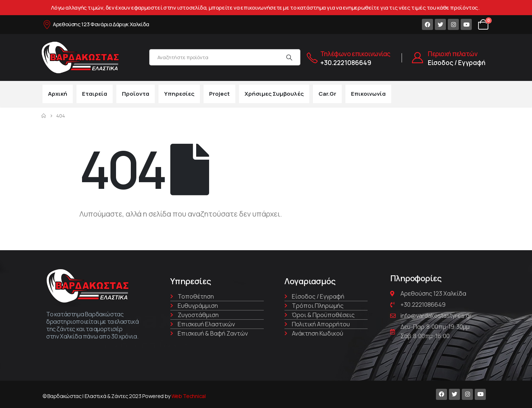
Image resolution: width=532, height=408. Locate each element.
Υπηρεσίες (179, 94)
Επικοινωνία (368, 94)
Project (219, 94)
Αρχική (58, 94)
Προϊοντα (136, 94)
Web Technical (189, 396)
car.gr (327, 94)
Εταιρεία (95, 94)
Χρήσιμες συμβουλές (274, 94)
